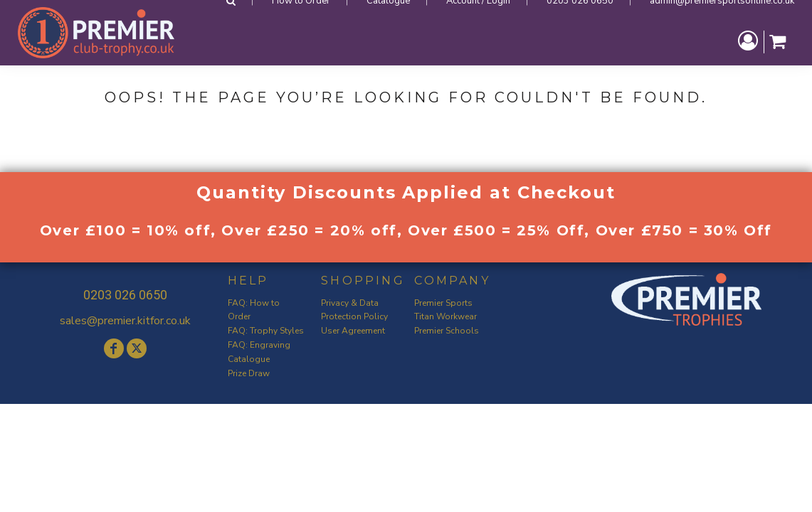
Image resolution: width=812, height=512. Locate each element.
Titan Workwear (445, 316)
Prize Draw (249, 373)
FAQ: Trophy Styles (266, 331)
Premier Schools (447, 331)
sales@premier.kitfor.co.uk (125, 321)
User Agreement (353, 331)
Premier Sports (443, 303)
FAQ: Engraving (259, 345)
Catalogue (249, 359)
